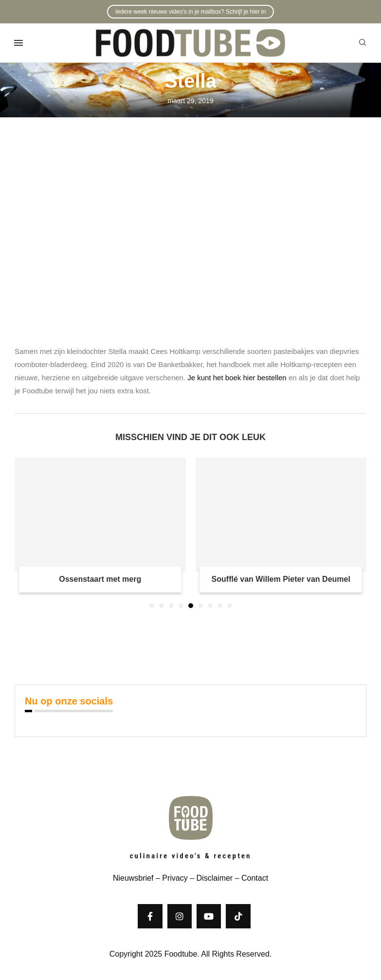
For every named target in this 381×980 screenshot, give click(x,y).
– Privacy (170, 878)
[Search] (363, 43)
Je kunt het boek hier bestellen (237, 378)
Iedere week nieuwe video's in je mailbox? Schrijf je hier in (190, 12)
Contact (255, 878)
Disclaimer (215, 878)
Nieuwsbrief (133, 878)
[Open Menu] (18, 43)
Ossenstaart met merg (100, 579)
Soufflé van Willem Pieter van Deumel (281, 579)
